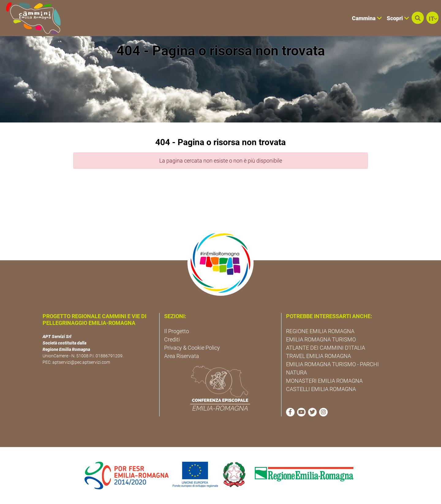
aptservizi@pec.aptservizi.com (81, 362)
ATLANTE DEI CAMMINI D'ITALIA (326, 348)
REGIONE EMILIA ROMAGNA (320, 331)
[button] (418, 18)
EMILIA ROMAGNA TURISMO (321, 339)
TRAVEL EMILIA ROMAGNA (318, 356)
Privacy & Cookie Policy (192, 348)
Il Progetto (177, 331)
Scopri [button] (398, 18)
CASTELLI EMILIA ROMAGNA (321, 389)
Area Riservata (182, 356)
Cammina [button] (367, 18)
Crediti (172, 339)
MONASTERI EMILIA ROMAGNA (324, 381)
